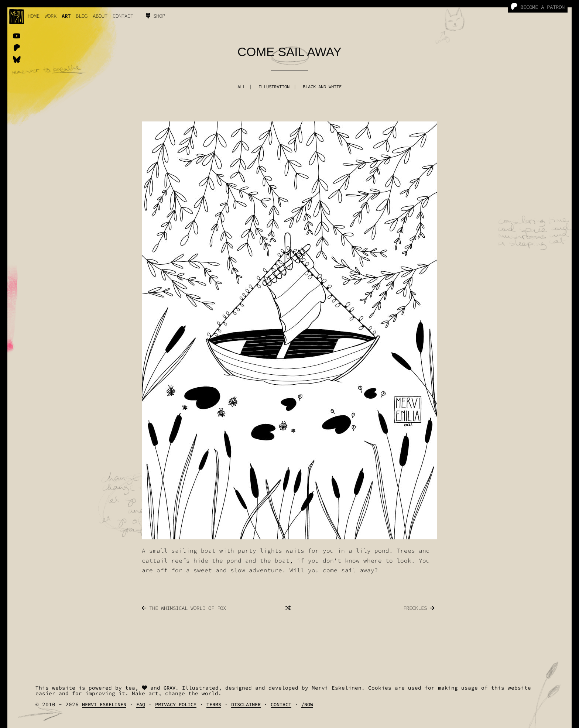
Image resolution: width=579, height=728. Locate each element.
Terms (214, 705)
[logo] (17, 17)
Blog (82, 16)
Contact (123, 16)
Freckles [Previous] (419, 608)
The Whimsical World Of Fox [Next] (184, 608)
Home (34, 16)
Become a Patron (538, 7)
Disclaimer (246, 705)
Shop (156, 16)
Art (66, 16)
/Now (307, 705)
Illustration (274, 87)
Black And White (322, 87)
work (51, 16)
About (100, 16)
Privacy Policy (176, 705)
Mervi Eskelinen (104, 705)
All (241, 87)
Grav (169, 688)
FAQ (141, 705)
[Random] (288, 608)
